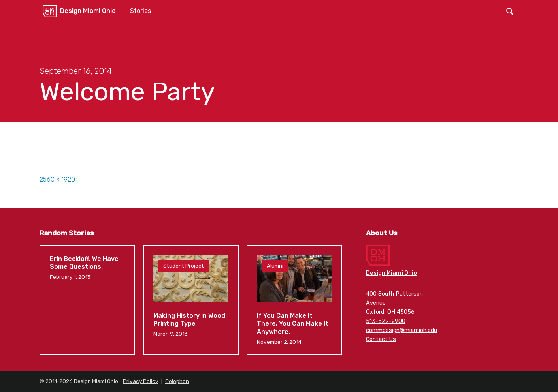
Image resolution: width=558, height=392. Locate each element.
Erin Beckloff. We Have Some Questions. (87, 300)
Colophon (177, 381)
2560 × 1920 (57, 179)
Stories (140, 11)
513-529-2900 (386, 321)
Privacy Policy (140, 381)
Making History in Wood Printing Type (191, 300)
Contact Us (381, 339)
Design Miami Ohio (88, 11)
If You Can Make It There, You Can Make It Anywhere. (294, 300)
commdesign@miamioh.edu (402, 330)
